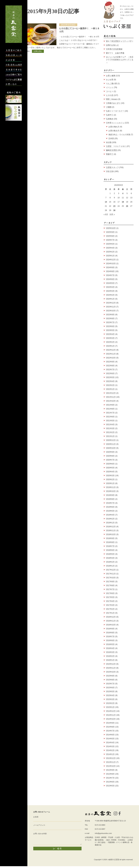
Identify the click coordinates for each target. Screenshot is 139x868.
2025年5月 (110, 244)
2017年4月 (110, 601)
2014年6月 (110, 735)
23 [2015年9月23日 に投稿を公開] (114, 206)
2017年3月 (110, 605)
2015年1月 (110, 707)
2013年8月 (110, 774)
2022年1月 (110, 389)
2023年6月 (110, 326)
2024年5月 (110, 283)
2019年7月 (110, 503)
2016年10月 (111, 625)
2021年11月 (111, 397)
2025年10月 (111, 228)
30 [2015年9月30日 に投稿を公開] (114, 210)
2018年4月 (110, 558)
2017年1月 (110, 613)
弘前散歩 (110, 119)
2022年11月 (111, 354)
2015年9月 (110, 676)
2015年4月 (110, 695)
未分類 (109, 142)
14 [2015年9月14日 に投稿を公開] (106, 202)
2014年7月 (110, 731)
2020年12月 (111, 440)
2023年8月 (110, 318)
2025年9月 (110, 232)
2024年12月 (111, 260)
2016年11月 (111, 621)
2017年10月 (111, 578)
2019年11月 (111, 487)
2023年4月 (110, 334)
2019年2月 (110, 519)
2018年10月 (111, 534)
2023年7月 (110, 322)
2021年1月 (110, 436)
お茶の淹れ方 (114, 127)
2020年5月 (110, 468)
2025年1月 (110, 256)
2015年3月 (110, 699)
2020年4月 (110, 472)
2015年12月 (111, 664)
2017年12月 (111, 570)
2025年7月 (110, 240)
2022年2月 (110, 385)
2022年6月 (110, 373)
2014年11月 (111, 715)
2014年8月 (110, 727)
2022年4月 (110, 381)
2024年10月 (111, 264)
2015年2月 (110, 703)
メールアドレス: (39, 825)
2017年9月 (110, 582)
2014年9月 (110, 723)
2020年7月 (110, 460)
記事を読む (38, 51)
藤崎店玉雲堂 (111, 150)
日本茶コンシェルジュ (115, 123)
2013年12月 (111, 758)
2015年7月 (110, 684)
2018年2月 (110, 562)
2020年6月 (110, 464)
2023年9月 (110, 315)
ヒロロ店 (110, 95)
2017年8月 (110, 585)
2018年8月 (110, 542)
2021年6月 (110, 417)
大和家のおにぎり (113, 103)
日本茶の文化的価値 (114, 49)
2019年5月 (110, 511)
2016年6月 (110, 640)
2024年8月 (110, 271)
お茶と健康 (111, 76)
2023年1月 (110, 346)
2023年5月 (110, 330)
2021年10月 (111, 401)
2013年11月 (111, 762)
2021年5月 (110, 421)
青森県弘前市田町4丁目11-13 (115, 821)
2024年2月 (110, 295)
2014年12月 (111, 711)
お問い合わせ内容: (40, 834)
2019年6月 (110, 507)
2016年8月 (110, 633)
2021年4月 (110, 424)
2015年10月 (111, 672)
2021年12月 (111, 393)
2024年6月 (110, 279)
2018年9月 (110, 538)
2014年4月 (110, 743)
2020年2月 (110, 479)
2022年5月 (110, 377)
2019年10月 (111, 491)
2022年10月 (111, 358)
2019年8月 (110, 499)
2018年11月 (111, 530)
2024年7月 (110, 275)
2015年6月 (110, 688)
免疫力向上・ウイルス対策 (119, 135)
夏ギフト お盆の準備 (115, 53)
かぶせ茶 (110, 80)
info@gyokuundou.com (103, 833)
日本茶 (111, 138)
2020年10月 (111, 448)
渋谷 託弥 (110, 171)
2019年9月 (110, 495)
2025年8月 (110, 236)
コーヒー (110, 91)
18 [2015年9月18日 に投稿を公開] (123, 202)
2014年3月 (110, 746)
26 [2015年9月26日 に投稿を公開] (127, 206)
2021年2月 (110, 432)
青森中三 (110, 154)
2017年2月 (110, 609)
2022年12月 (111, 350)
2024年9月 (110, 267)
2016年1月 (110, 660)
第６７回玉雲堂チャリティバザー (120, 41)
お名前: (36, 817)
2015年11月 (111, 668)
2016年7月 (110, 637)
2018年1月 (110, 566)
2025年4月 (110, 248)
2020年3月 (110, 476)
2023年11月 (111, 307)
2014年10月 (111, 719)
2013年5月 (110, 786)
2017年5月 (110, 597)
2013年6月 (110, 782)
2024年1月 (110, 299)
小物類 (109, 107)
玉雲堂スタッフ (112, 167)
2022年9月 (110, 362)
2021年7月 (110, 413)
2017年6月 (110, 593)
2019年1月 (110, 523)
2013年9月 (110, 770)
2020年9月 (110, 452)
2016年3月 (110, 652)
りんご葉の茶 (111, 84)
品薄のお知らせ (112, 45)
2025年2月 (110, 252)
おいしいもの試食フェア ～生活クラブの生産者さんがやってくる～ (120, 60)
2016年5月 (110, 644)
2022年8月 (110, 366)
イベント (110, 87)
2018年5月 (110, 554)
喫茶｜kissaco (112, 99)
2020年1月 (110, 483)
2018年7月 (110, 546)
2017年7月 (110, 589)
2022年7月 (110, 370)
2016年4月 (110, 648)
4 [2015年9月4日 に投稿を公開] (123, 193)
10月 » (112, 214)
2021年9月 (110, 405)
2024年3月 (110, 291)
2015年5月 (110, 691)
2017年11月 (111, 574)
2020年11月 (111, 444)
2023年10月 (111, 311)
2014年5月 (110, 739)
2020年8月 (110, 456)
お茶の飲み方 (114, 131)
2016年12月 (111, 617)
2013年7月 (110, 778)
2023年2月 (110, 342)
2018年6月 (110, 550)
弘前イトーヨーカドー (115, 111)
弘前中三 (110, 115)
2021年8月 (110, 409)
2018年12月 (111, 527)
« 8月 (106, 214)
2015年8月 (110, 680)
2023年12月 (111, 303)
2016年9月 (110, 629)
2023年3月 (110, 338)
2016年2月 (110, 656)
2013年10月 (111, 766)
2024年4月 (110, 287)
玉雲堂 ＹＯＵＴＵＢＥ (116, 146)
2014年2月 (110, 750)
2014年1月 (110, 754)
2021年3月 (110, 428)
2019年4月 (110, 515)
